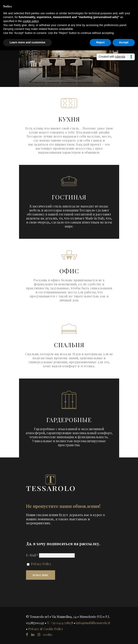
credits (48, 635)
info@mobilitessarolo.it (93, 623)
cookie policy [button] (31, 21)
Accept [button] (124, 42)
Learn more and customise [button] (27, 42)
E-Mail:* (50, 555)
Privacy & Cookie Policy (46, 629)
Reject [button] (100, 42)
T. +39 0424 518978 (60, 623)
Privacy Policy (41, 564)
